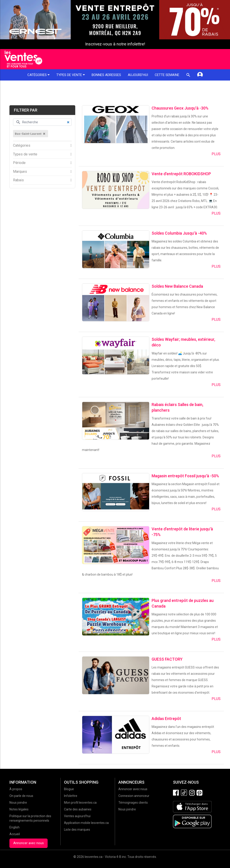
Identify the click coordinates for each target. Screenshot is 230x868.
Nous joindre (18, 803)
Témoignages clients (133, 803)
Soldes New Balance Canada (177, 286)
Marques (20, 172)
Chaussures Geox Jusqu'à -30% (180, 108)
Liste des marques (77, 830)
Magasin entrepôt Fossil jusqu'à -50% (185, 476)
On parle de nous (21, 796)
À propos (16, 789)
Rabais (18, 180)
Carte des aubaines (78, 809)
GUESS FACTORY (167, 659)
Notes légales (19, 809)
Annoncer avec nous (29, 843)
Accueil (15, 834)
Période (19, 163)
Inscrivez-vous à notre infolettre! (115, 44)
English (14, 827)
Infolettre (71, 796)
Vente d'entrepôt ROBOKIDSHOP (181, 174)
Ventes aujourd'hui (77, 816)
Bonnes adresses (106, 75)
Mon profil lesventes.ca (80, 803)
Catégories (39, 75)
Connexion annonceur (134, 796)
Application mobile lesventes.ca (86, 823)
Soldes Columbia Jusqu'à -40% (179, 233)
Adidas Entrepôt (166, 719)
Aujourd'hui (138, 75)
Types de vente (71, 75)
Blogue (69, 789)
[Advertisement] (115, 93)
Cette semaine (167, 75)
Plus (216, 154)
